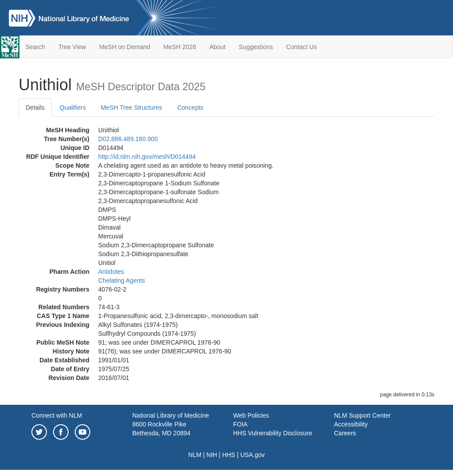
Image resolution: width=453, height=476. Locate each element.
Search (35, 47)
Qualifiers (73, 107)
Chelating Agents (122, 280)
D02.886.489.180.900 (128, 139)
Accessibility (351, 424)
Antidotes (111, 272)
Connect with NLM (57, 415)
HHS (229, 455)
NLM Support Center (362, 415)
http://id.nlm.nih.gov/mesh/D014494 (147, 157)
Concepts (190, 107)
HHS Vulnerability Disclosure (273, 433)
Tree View (72, 47)
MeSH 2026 (180, 47)
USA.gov (252, 455)
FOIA (240, 424)
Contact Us (301, 47)
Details (35, 107)
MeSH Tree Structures (132, 107)
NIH (212, 455)
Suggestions (256, 47)
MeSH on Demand (125, 47)
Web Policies (251, 415)
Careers (345, 433)
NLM (195, 455)
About (217, 47)
